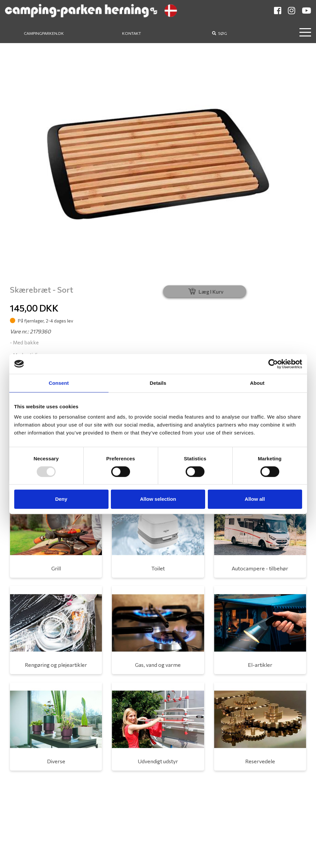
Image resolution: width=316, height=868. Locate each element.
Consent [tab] (59, 383)
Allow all (255, 499)
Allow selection (158, 499)
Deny (61, 499)
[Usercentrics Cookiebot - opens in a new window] (273, 364)
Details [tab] (158, 383)
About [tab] (257, 383)
